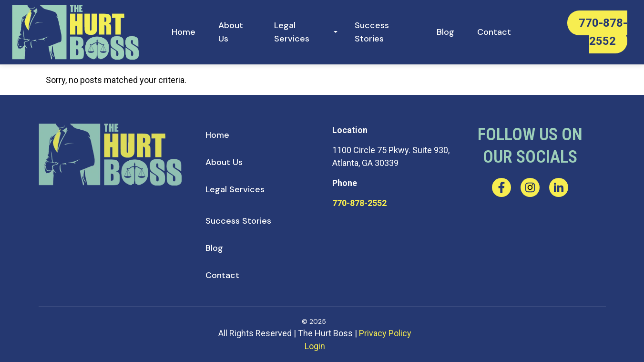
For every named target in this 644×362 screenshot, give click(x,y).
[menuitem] (184, 32)
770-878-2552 (359, 203)
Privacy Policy (385, 333)
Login (315, 346)
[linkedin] (559, 187)
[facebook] (501, 187)
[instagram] (530, 187)
